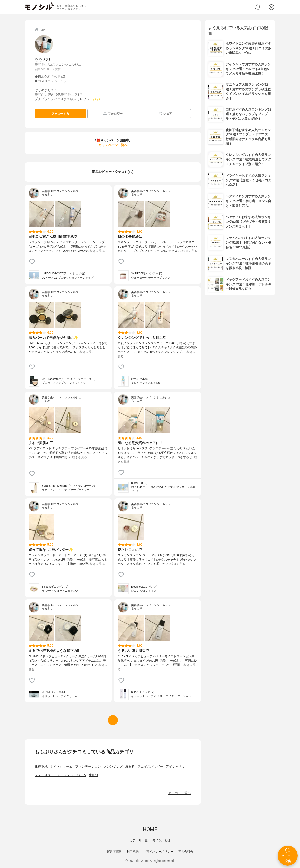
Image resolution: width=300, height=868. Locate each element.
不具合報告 (186, 852)
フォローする (60, 114)
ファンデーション (88, 767)
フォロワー (113, 114)
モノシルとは (161, 840)
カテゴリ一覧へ (180, 793)
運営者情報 (114, 852)
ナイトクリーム (61, 767)
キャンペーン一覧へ (113, 145)
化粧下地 (41, 767)
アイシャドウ (175, 767)
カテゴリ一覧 (139, 840)
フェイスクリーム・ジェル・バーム (60, 775)
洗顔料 (130, 767)
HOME (150, 829)
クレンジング (113, 767)
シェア (165, 114)
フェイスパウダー (150, 767)
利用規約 (133, 852)
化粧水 (94, 775)
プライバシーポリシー (158, 852)
